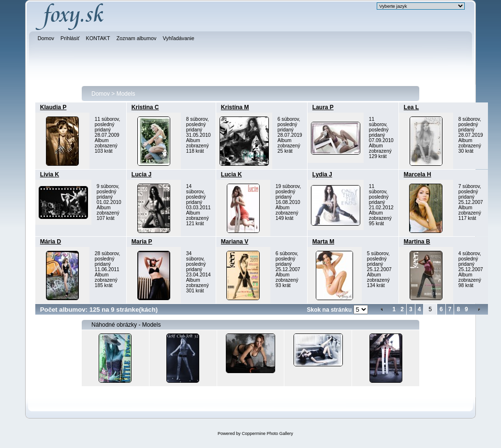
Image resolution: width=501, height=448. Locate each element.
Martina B (417, 242)
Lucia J (141, 174)
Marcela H (418, 174)
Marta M (323, 242)
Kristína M (235, 107)
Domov (101, 94)
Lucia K (231, 174)
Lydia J (322, 174)
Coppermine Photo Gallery (267, 434)
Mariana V (235, 242)
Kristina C (145, 107)
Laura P (323, 107)
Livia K (50, 174)
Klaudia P (53, 107)
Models (126, 94)
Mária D (51, 242)
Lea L (411, 107)
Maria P (142, 242)
